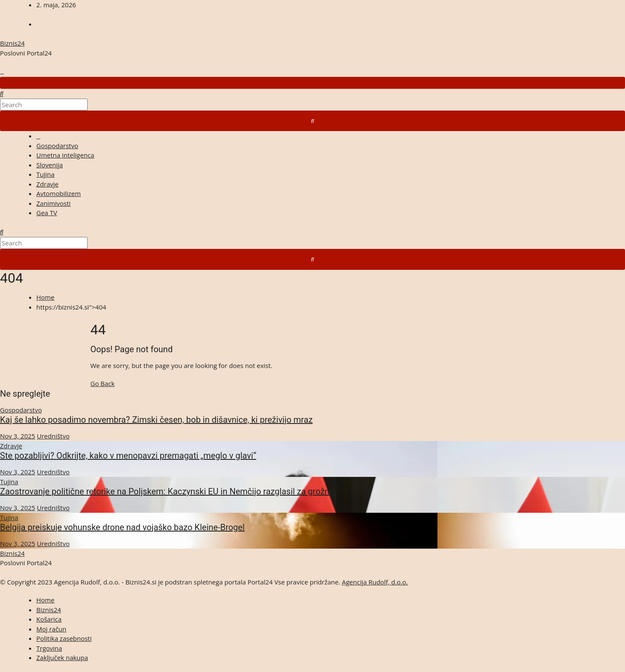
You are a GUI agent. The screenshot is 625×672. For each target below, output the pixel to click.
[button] (2, 93)
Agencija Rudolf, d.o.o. (375, 582)
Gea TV (47, 213)
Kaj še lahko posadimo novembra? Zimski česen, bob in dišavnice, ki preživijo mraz (156, 420)
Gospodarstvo (57, 146)
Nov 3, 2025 (18, 436)
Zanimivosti (53, 203)
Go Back (103, 383)
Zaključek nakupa (62, 657)
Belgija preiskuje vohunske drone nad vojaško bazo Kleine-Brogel (122, 527)
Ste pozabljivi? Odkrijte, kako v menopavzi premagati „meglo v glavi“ (128, 456)
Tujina (45, 174)
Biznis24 (12, 43)
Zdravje (47, 184)
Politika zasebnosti (64, 638)
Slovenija (50, 165)
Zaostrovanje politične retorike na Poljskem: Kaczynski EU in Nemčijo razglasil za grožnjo (168, 491)
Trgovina (49, 648)
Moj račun (51, 629)
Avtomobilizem (59, 193)
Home (45, 297)
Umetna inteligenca (65, 155)
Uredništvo (53, 436)
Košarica (49, 619)
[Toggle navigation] (312, 83)
